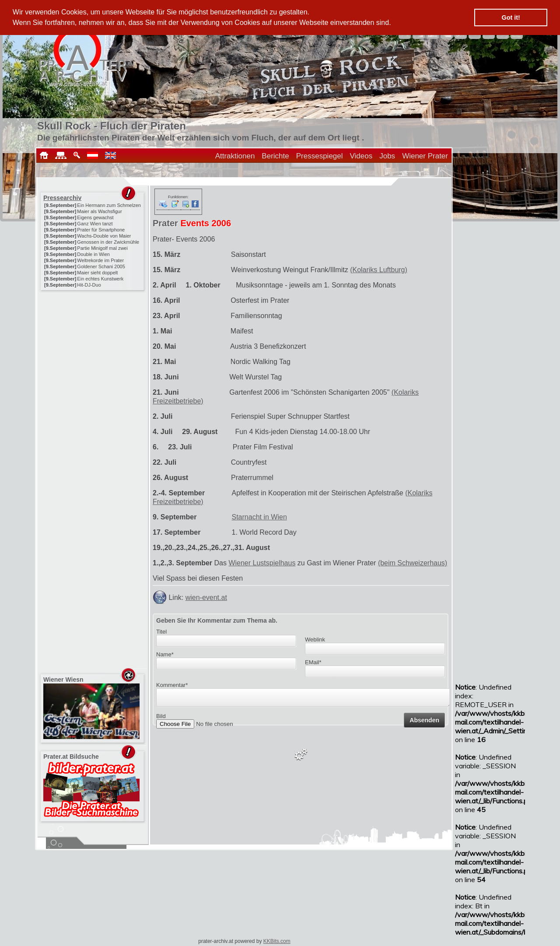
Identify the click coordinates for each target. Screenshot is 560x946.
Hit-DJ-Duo (89, 285)
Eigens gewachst (95, 217)
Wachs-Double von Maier (104, 236)
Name (165, 654)
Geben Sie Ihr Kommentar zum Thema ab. (217, 620)
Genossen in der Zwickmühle (108, 242)
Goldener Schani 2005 (101, 266)
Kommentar (172, 685)
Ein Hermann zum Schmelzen (109, 205)
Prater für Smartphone (101, 230)
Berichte (275, 156)
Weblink (315, 639)
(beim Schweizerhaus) (413, 563)
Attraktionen (235, 156)
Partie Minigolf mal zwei (102, 248)
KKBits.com (277, 941)
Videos (361, 156)
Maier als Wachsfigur (99, 211)
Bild (161, 719)
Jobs (387, 156)
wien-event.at (206, 597)
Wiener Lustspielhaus (262, 563)
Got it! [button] (511, 18)
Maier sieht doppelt (97, 273)
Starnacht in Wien (259, 517)
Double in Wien (93, 254)
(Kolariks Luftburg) (379, 270)
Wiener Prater (425, 156)
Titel (161, 632)
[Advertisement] (93, 347)
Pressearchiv (62, 198)
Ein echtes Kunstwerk (100, 279)
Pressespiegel (320, 156)
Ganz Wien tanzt (95, 224)
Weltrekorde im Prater (100, 260)
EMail (313, 662)
